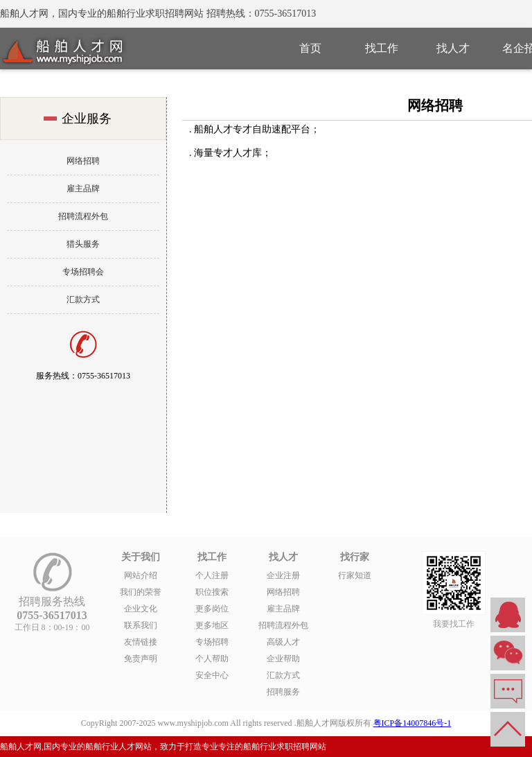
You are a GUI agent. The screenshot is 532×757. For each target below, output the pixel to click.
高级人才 (283, 642)
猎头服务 (83, 244)
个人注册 (212, 575)
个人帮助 (212, 659)
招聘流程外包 (83, 216)
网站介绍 (141, 575)
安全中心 (212, 675)
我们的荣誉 (141, 592)
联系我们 (141, 625)
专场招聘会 (83, 272)
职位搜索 (212, 592)
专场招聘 (212, 642)
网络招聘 (83, 161)
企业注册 (283, 575)
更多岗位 (212, 609)
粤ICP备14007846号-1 (413, 723)
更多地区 (212, 625)
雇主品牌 (83, 189)
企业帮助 (283, 659)
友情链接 (141, 642)
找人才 (453, 48)
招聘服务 (283, 692)
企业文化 (141, 609)
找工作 (382, 48)
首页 (310, 48)
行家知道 (355, 575)
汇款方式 (83, 299)
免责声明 (141, 659)
